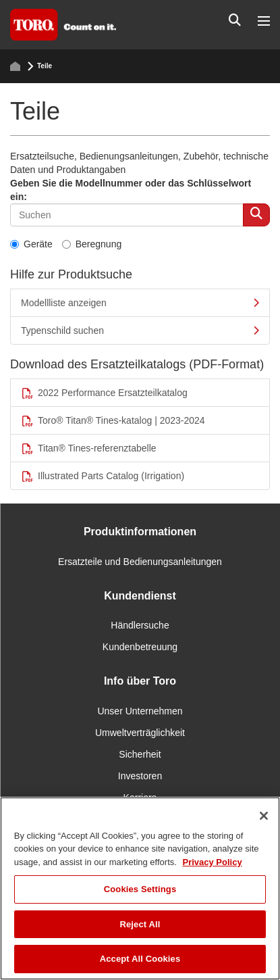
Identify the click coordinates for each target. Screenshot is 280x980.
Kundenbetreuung (140, 647)
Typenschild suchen (140, 330)
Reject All (140, 924)
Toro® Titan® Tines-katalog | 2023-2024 (113, 421)
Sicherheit (140, 754)
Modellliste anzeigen (140, 303)
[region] (140, 888)
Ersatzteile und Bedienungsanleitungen (140, 562)
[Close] (264, 816)
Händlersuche (140, 625)
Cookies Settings (140, 889)
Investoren (140, 776)
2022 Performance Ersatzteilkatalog (104, 393)
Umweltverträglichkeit (140, 733)
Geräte (31, 244)
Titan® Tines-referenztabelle (89, 448)
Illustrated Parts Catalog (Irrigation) (103, 476)
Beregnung (92, 244)
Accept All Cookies (140, 959)
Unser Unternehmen (140, 711)
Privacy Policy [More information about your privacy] (212, 862)
